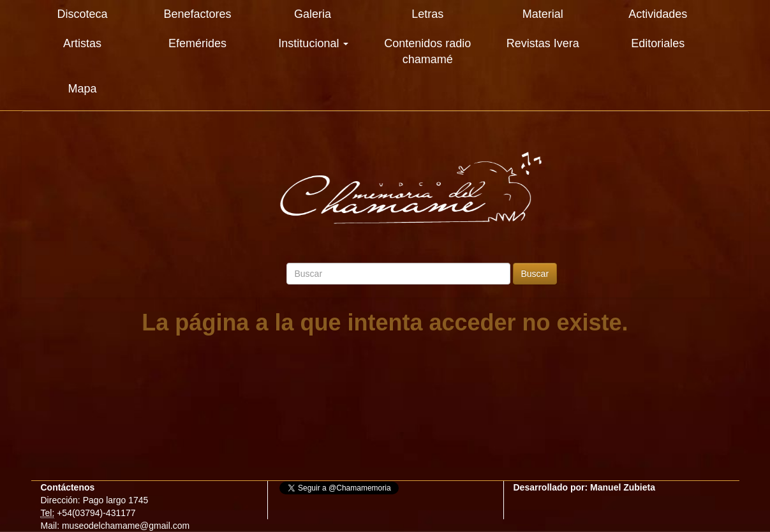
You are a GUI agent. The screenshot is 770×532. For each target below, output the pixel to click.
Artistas (82, 43)
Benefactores (197, 14)
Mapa (83, 89)
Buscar (535, 274)
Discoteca (83, 14)
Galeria (313, 14)
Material (543, 14)
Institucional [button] (313, 43)
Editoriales (658, 43)
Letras (427, 14)
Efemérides (197, 43)
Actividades (658, 14)
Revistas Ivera (543, 43)
